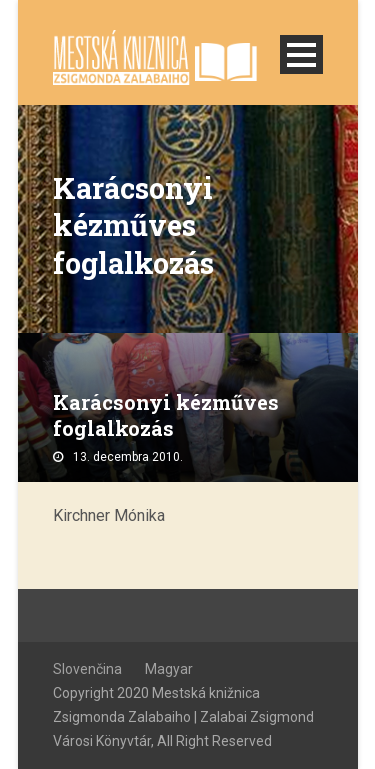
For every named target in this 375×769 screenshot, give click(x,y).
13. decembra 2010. (128, 457)
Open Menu (301, 54)
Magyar (169, 669)
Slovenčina (87, 669)
